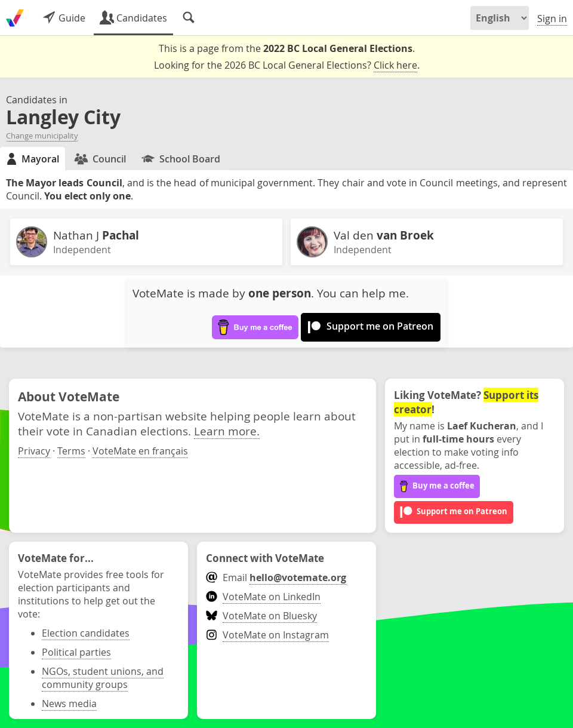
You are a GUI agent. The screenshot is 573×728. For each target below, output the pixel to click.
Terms (71, 451)
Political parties (76, 652)
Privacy (34, 451)
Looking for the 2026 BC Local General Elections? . (287, 65)
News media (69, 704)
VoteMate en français (140, 451)
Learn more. (227, 431)
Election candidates (86, 633)
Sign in (552, 19)
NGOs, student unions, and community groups (103, 678)
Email (276, 578)
